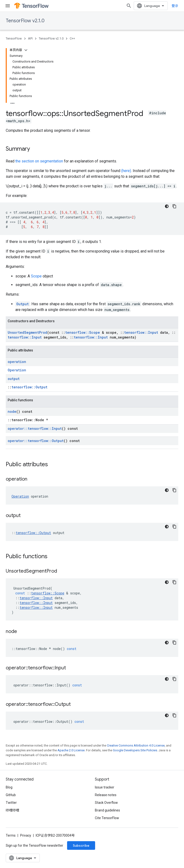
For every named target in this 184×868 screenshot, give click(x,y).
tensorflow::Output (29, 387)
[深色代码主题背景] (167, 206)
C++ (72, 38)
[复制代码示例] (174, 206)
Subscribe (81, 845)
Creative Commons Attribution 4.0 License (136, 745)
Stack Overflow (106, 803)
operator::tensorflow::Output (36, 441)
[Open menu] (8, 6)
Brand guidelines (107, 810)
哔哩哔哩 (12, 810)
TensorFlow (14, 38)
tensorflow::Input (141, 332)
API (30, 38)
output (14, 379)
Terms (11, 835)
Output (23, 304)
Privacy (26, 835)
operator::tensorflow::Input (35, 428)
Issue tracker (105, 787)
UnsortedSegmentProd (27, 332)
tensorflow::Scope (83, 332)
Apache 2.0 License (71, 750)
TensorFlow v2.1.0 (25, 21)
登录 (175, 6)
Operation (17, 370)
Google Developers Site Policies (135, 750)
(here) (126, 171)
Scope (36, 276)
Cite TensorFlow (107, 818)
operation (17, 362)
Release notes (106, 795)
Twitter (11, 803)
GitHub (11, 795)
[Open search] (129, 6)
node (12, 411)
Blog (9, 787)
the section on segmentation (39, 161)
